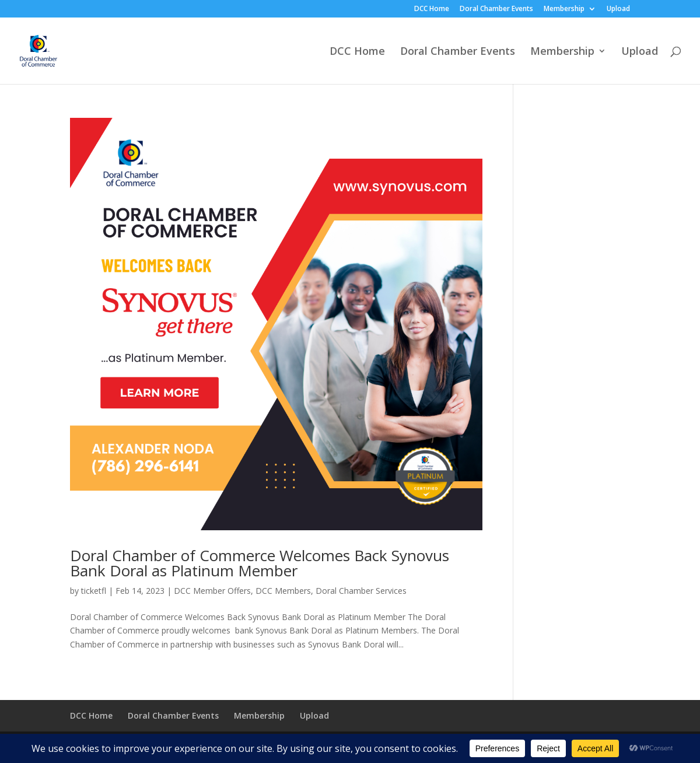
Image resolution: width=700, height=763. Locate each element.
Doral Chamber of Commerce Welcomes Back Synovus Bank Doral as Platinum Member (260, 563)
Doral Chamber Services (361, 591)
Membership (564, 9)
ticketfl (94, 591)
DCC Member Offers (212, 591)
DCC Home (432, 9)
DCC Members (283, 591)
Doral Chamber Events (496, 9)
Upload (618, 9)
